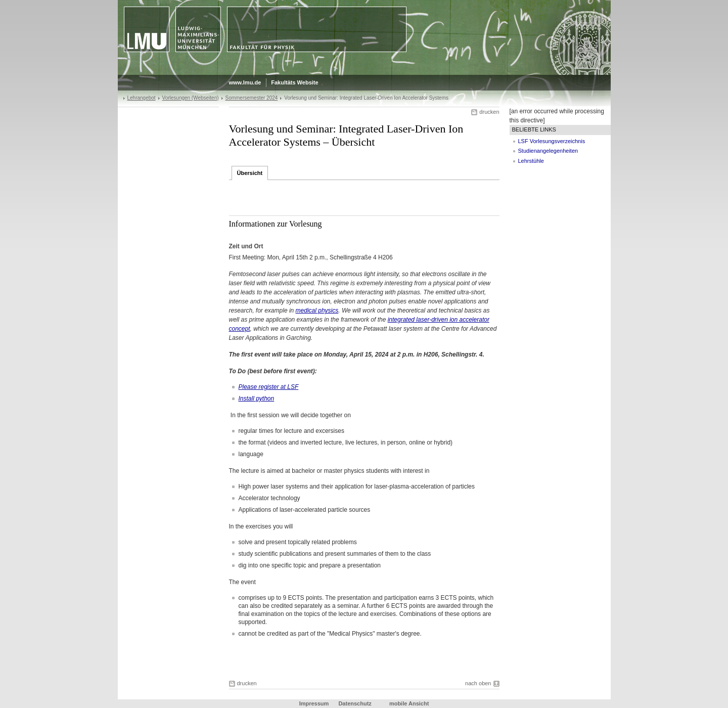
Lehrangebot (142, 98)
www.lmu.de (245, 82)
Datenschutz (355, 703)
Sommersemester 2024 (252, 98)
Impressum (314, 703)
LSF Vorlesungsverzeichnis (552, 141)
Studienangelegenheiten (548, 151)
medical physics (317, 311)
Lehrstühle (531, 161)
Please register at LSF (269, 387)
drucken (489, 112)
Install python (257, 399)
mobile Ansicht (409, 703)
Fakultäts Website (294, 82)
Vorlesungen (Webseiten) (191, 98)
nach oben (478, 683)
